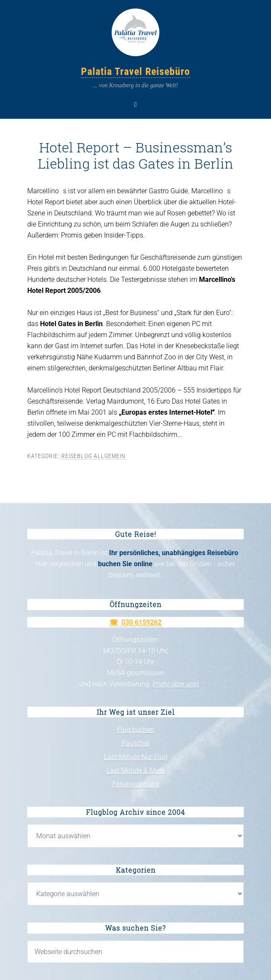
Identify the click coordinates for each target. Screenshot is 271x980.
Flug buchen (136, 729)
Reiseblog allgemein (94, 456)
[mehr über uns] (176, 684)
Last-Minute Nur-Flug (136, 757)
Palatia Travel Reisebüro (135, 72)
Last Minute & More (136, 770)
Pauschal (135, 743)
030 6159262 (141, 622)
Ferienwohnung (136, 784)
